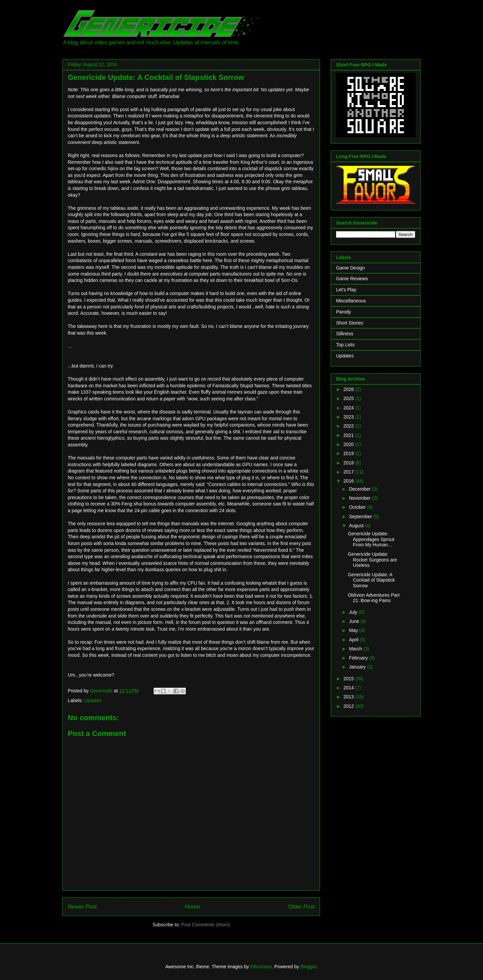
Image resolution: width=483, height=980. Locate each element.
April (354, 640)
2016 (349, 481)
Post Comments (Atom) (205, 925)
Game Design (351, 268)
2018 (349, 463)
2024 (349, 408)
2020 (349, 444)
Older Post (301, 907)
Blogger (308, 967)
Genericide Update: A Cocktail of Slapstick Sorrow (371, 580)
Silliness (345, 334)
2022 (349, 426)
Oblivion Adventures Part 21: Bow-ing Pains (374, 598)
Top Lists (345, 345)
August (357, 526)
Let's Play (346, 290)
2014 (349, 688)
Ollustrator (261, 967)
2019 (349, 453)
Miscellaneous (351, 301)
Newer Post (82, 907)
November (360, 498)
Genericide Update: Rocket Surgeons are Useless (372, 560)
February (359, 658)
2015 (349, 679)
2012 (349, 706)
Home (192, 907)
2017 (349, 472)
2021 (349, 435)
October (358, 507)
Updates (93, 700)
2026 (349, 389)
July (354, 612)
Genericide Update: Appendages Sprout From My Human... (371, 539)
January (358, 667)
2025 (349, 398)
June (355, 621)
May (354, 630)
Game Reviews (352, 279)
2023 (349, 417)
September (361, 517)
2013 (349, 697)
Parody (343, 312)
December (360, 489)
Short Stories (350, 323)
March (356, 649)
